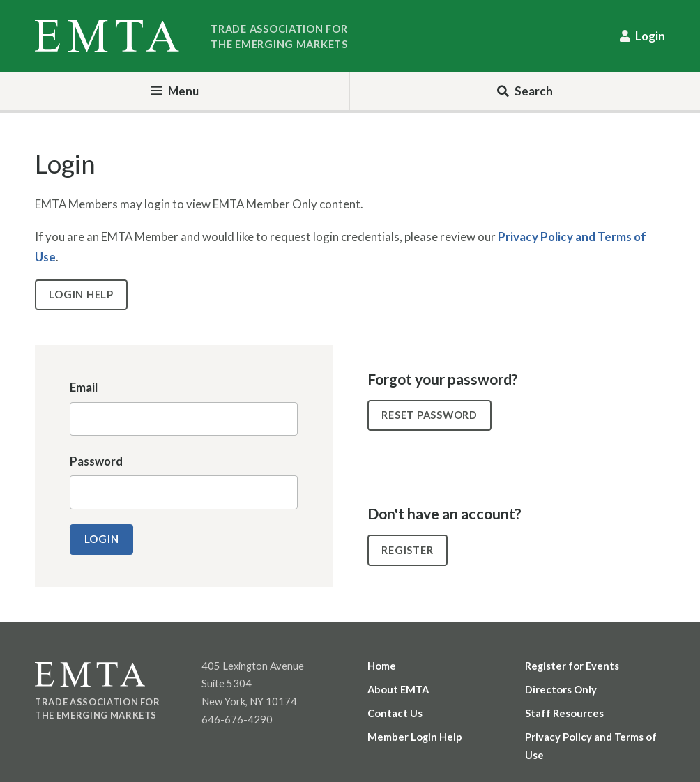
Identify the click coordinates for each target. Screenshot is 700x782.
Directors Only (561, 689)
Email (84, 387)
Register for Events (572, 666)
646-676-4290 (237, 719)
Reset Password (429, 415)
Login (650, 36)
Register (407, 550)
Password (96, 461)
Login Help (81, 294)
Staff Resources (564, 713)
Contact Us (395, 713)
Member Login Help (415, 737)
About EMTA (398, 689)
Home (382, 666)
